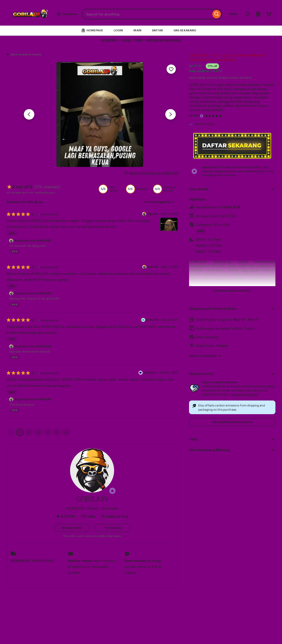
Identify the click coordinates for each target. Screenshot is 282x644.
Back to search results (26, 54)
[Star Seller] (202, 116)
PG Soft (194, 116)
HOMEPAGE (109, 40)
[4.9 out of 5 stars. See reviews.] (214, 116)
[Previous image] (29, 114)
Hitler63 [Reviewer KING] (152, 320)
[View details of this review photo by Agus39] (169, 224)
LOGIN (118, 30)
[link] (11, 432)
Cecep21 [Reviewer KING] (150, 373)
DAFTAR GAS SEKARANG (164, 40)
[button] (112, 491)
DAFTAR (158, 30)
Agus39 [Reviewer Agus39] (153, 214)
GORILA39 (231, 207)
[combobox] (147, 14)
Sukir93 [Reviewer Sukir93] (153, 267)
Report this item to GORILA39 (152, 173)
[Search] (217, 14)
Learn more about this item (232, 291)
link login (250, 270)
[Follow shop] (112, 528)
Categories (67, 14)
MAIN (137, 30)
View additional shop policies (232, 422)
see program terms (244, 394)
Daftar (234, 14)
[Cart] (269, 14)
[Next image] (171, 114)
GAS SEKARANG (185, 30)
